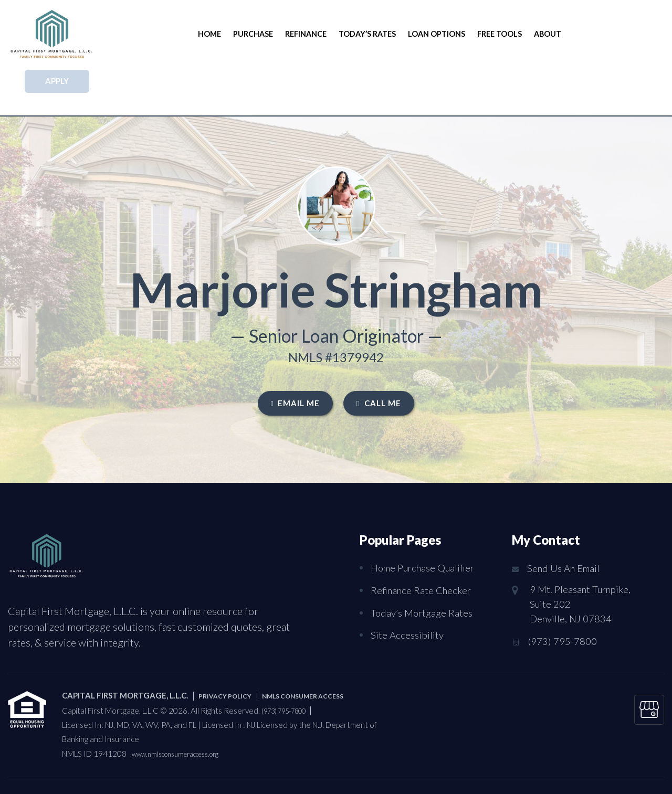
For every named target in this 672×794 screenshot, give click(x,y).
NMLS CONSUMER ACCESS (321, 650)
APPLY (615, 34)
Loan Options (433, 34)
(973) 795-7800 (565, 599)
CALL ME (379, 356)
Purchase (255, 34)
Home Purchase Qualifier (427, 520)
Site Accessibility (408, 586)
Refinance (306, 34)
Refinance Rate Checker (423, 542)
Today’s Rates (365, 34)
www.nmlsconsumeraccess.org (184, 708)
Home (213, 34)
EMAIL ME (295, 356)
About (539, 34)
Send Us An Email (566, 522)
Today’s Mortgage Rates (424, 564)
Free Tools (493, 34)
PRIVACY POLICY (230, 650)
